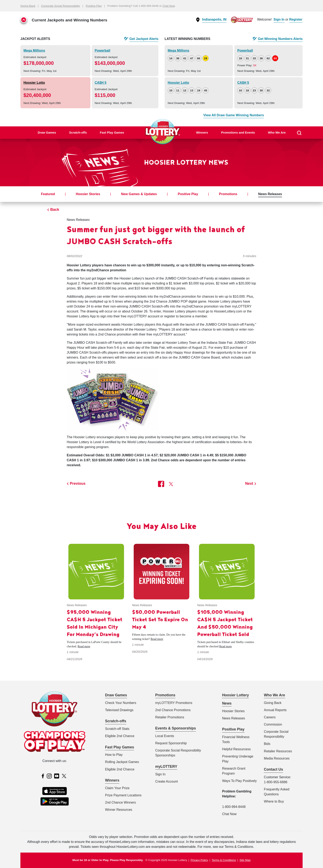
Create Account (167, 781)
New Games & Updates (139, 194)
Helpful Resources (236, 749)
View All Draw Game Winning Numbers (234, 115)
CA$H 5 (101, 83)
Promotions (228, 194)
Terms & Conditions (224, 860)
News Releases (270, 194)
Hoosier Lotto (34, 83)
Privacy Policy (199, 860)
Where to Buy (274, 801)
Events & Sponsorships (176, 728)
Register (296, 19)
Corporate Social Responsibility (60, 6)
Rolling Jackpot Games (122, 762)
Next (249, 484)
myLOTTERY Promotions (174, 703)
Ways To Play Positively (239, 781)
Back (55, 210)
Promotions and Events (238, 133)
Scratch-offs (78, 133)
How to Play (114, 755)
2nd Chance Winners (120, 802)
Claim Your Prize (117, 788)
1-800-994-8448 (234, 807)
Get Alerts (144, 39)
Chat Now (169, 6)
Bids (267, 744)
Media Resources (277, 758)
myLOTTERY (166, 767)
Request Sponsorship (171, 743)
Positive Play (94, 6)
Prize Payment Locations (123, 795)
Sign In (279, 19)
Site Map (245, 860)
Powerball (103, 51)
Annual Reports (275, 710)
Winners (202, 133)
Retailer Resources (278, 751)
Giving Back (28, 6)
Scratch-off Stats (117, 729)
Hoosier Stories (88, 194)
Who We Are (277, 133)
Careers (270, 717)
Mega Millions (34, 51)
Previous (78, 484)
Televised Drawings (119, 710)
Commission (273, 724)
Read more (84, 646)
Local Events (165, 736)
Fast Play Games (112, 133)
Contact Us (273, 769)
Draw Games (47, 133)
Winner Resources (119, 810)
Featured (48, 194)
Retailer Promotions (170, 717)
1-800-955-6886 (276, 782)
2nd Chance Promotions (173, 710)
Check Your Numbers (121, 703)
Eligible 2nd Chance (120, 736)
